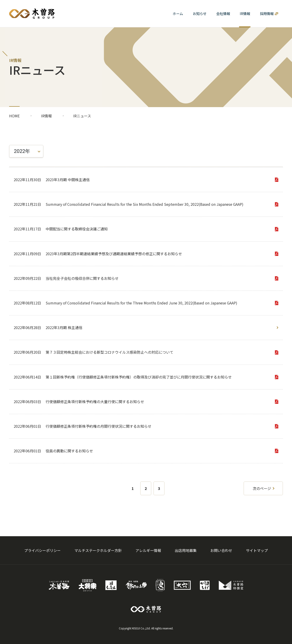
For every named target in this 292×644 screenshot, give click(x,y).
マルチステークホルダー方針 (98, 550)
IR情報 (46, 116)
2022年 (22, 151)
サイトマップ (257, 550)
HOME (14, 116)
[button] (223, 14)
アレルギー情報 (148, 550)
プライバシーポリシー (42, 550)
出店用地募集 (186, 550)
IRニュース (82, 116)
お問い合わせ (221, 550)
